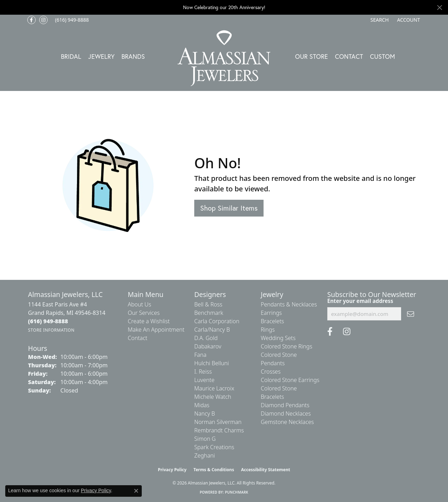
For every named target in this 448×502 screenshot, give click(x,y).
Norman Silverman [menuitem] (218, 422)
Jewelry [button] (101, 56)
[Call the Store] (48, 321)
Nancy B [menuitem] (205, 413)
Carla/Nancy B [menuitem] (212, 330)
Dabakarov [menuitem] (208, 346)
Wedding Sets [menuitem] (278, 338)
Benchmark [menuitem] (209, 313)
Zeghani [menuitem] (205, 455)
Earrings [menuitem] (271, 313)
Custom (383, 56)
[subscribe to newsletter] (411, 314)
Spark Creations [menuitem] (214, 447)
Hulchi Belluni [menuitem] (212, 363)
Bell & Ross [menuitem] (208, 304)
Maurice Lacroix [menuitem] (214, 388)
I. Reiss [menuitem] (203, 372)
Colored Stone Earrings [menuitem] (290, 380)
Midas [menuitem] (202, 405)
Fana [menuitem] (200, 355)
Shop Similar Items (229, 208)
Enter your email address (360, 301)
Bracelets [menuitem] (272, 321)
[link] (71, 20)
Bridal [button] (71, 56)
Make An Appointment (156, 330)
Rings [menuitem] (268, 330)
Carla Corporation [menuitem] (217, 321)
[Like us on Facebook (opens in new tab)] (31, 20)
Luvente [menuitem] (204, 380)
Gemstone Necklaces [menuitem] (287, 422)
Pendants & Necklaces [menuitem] (289, 304)
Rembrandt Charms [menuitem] (219, 430)
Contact (349, 56)
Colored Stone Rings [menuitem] (286, 346)
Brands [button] (133, 56)
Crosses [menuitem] (271, 372)
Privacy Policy (172, 470)
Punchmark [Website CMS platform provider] (237, 492)
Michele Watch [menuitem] (213, 397)
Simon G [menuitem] (205, 439)
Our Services (144, 313)
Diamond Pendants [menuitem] (285, 405)
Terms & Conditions (214, 470)
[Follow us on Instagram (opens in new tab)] (43, 20)
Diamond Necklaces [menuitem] (286, 413)
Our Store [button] (311, 56)
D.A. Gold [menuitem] (206, 338)
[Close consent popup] (136, 491)
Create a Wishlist (149, 321)
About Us (139, 304)
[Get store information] (51, 330)
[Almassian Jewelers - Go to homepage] (224, 58)
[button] (379, 20)
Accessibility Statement (266, 470)
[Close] (439, 8)
